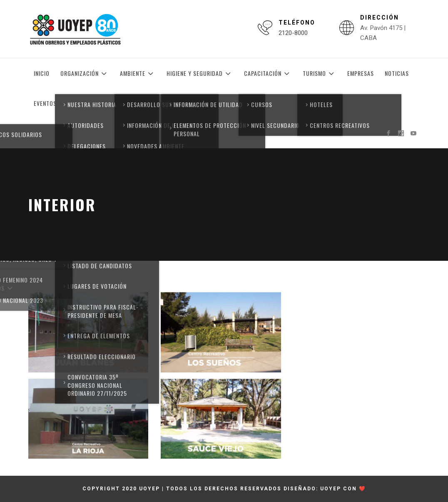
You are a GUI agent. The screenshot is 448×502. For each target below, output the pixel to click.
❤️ (362, 489)
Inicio (42, 73)
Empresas (361, 73)
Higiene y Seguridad (200, 73)
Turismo (320, 73)
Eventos (50, 103)
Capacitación (268, 73)
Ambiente (138, 73)
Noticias (397, 73)
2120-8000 (293, 33)
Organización (85, 73)
